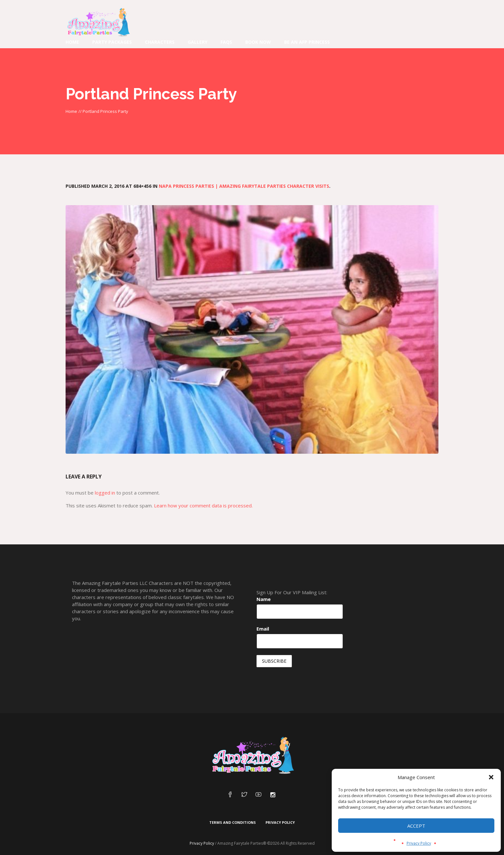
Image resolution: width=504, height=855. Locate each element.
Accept (416, 826)
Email (263, 629)
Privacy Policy (419, 843)
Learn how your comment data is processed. (203, 505)
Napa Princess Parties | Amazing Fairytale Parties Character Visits (244, 186)
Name (264, 599)
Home (71, 111)
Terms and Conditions (233, 822)
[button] (491, 777)
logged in (105, 493)
